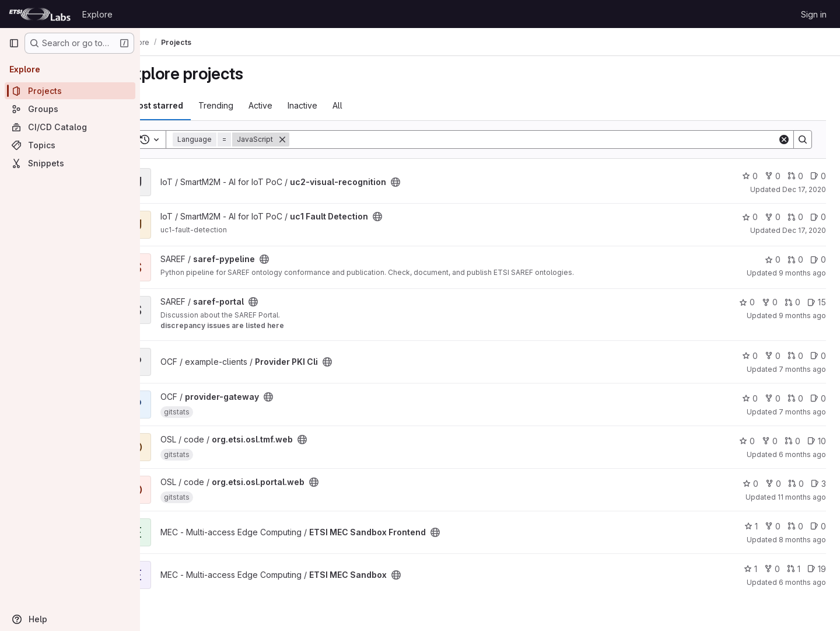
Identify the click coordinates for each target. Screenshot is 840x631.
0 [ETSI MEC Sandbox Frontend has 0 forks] (773, 526)
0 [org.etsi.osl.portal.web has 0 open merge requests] (796, 484)
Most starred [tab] (188, 105)
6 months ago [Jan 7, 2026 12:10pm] (802, 454)
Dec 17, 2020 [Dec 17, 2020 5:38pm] (804, 189)
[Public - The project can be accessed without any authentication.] (426, 182)
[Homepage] (40, 14)
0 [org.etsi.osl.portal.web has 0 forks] (773, 484)
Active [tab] (291, 105)
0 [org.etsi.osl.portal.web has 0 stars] (750, 484)
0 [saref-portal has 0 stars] (747, 302)
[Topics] (70, 145)
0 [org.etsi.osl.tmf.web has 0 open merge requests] (792, 441)
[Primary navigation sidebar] (14, 43)
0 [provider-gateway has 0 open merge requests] (795, 398)
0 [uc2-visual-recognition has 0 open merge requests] (795, 176)
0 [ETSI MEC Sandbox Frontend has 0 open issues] (818, 526)
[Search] (549, 140)
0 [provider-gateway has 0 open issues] (818, 398)
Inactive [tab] (333, 105)
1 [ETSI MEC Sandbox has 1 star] (750, 569)
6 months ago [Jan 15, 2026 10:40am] (802, 582)
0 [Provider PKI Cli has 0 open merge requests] (795, 356)
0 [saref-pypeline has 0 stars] (773, 259)
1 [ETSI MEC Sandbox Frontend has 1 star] (751, 526)
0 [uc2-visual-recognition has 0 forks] (773, 176)
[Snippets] (70, 163)
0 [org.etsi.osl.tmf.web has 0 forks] (770, 441)
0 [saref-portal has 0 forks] (770, 302)
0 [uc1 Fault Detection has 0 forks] (773, 217)
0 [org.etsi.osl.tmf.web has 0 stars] (747, 441)
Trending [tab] (247, 105)
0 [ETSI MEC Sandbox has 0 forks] (772, 569)
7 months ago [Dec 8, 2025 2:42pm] (802, 412)
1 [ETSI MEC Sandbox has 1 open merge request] (794, 569)
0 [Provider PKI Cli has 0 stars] (750, 356)
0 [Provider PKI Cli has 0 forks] (773, 356)
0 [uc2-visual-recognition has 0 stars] (750, 176)
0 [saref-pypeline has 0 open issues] (818, 259)
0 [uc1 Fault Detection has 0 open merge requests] (795, 217)
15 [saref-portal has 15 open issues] (817, 302)
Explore (97, 14)
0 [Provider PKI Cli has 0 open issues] (818, 356)
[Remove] (313, 140)
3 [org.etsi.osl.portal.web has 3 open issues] (818, 484)
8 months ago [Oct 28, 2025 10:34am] (802, 540)
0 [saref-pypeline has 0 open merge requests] (795, 259)
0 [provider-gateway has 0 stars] (750, 398)
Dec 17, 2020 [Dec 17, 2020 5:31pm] (804, 230)
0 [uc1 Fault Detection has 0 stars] (750, 217)
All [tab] (368, 105)
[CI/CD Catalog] (70, 127)
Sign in (814, 14)
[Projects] (70, 91)
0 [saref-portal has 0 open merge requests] (792, 302)
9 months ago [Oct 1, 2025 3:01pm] (802, 273)
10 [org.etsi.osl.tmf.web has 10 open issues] (817, 441)
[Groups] (70, 109)
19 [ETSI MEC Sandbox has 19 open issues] (817, 569)
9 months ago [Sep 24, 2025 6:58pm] (802, 315)
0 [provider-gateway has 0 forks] (773, 398)
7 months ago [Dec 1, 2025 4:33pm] (802, 369)
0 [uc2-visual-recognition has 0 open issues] (818, 176)
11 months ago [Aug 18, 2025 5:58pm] (802, 497)
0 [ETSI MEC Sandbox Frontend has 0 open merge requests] (795, 526)
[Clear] (784, 140)
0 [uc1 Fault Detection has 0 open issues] (818, 217)
